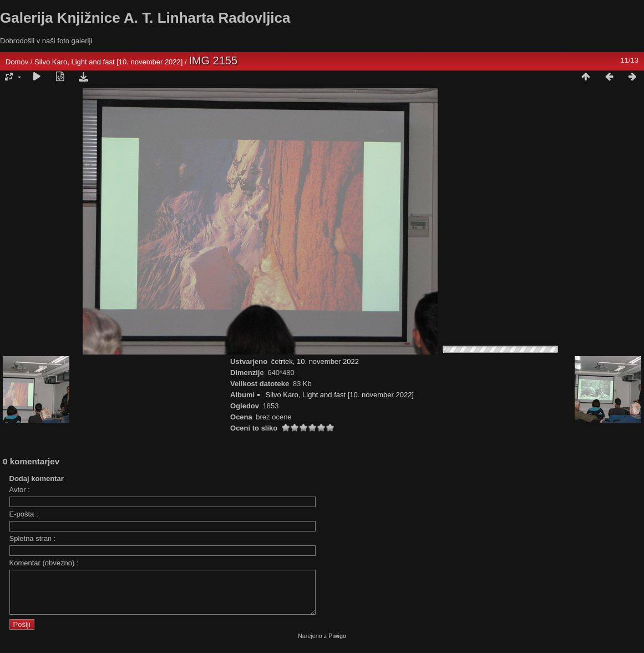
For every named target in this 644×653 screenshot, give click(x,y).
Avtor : (20, 490)
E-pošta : (24, 514)
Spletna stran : (33, 538)
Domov (17, 62)
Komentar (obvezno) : (44, 563)
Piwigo (337, 644)
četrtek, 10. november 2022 (315, 361)
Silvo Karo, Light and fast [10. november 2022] (108, 62)
